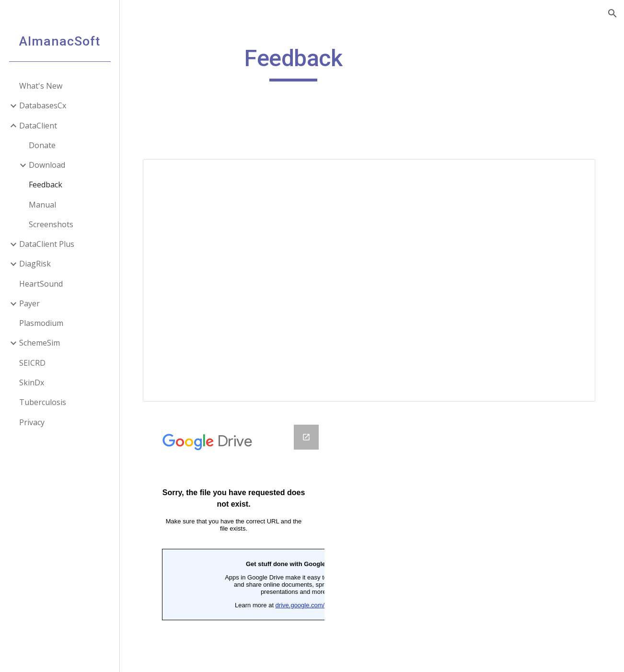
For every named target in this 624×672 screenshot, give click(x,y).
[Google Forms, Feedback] (238, 541)
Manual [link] (42, 205)
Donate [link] (42, 145)
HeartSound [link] (41, 284)
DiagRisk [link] (35, 264)
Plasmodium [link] (41, 323)
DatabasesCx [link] (43, 105)
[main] (297, 63)
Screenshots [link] (51, 224)
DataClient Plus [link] (47, 244)
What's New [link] (41, 86)
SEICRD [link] (32, 363)
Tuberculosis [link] (43, 402)
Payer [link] (29, 303)
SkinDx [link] (32, 382)
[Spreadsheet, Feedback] (372, 278)
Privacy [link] (32, 422)
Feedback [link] (46, 185)
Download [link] (47, 165)
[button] (612, 13)
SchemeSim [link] (40, 343)
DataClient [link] (38, 126)
